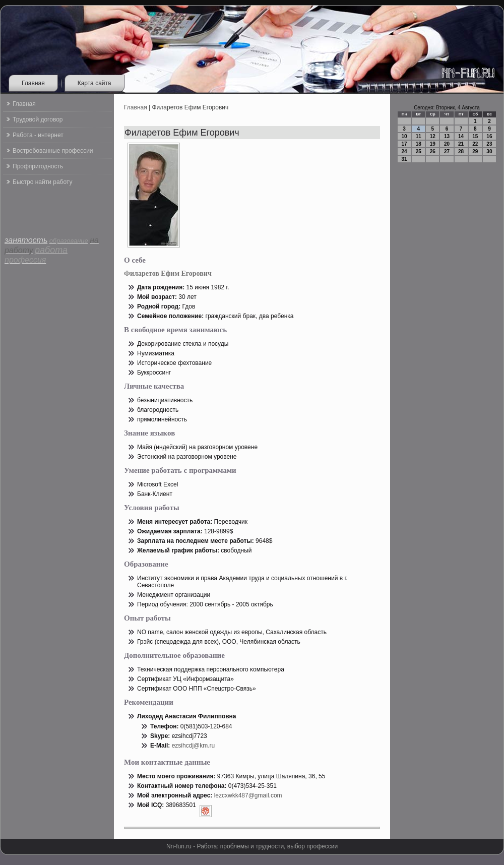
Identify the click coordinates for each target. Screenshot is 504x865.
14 (461, 136)
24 (404, 151)
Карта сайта (94, 83)
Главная (33, 83)
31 (404, 159)
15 (475, 136)
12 (433, 136)
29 (475, 151)
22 (475, 144)
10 (404, 136)
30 (489, 151)
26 (433, 151)
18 (419, 144)
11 (419, 136)
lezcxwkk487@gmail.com (248, 795)
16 (489, 136)
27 (447, 151)
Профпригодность (38, 166)
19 (433, 144)
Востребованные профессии (53, 151)
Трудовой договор (38, 119)
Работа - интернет (38, 135)
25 (419, 151)
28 (461, 151)
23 (489, 144)
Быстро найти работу (42, 182)
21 (461, 144)
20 (447, 144)
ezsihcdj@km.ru (194, 746)
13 (447, 136)
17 (404, 144)
